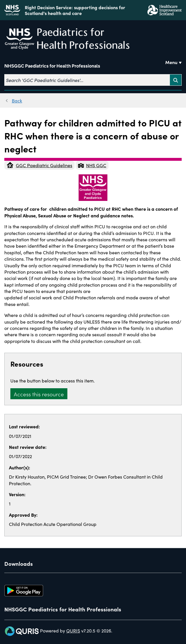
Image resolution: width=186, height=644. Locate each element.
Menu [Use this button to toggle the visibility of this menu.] (171, 62)
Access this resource (39, 394)
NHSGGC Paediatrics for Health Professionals (52, 66)
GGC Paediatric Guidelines (39, 165)
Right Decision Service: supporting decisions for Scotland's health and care (75, 10)
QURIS (73, 630)
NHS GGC (92, 165)
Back (17, 100)
